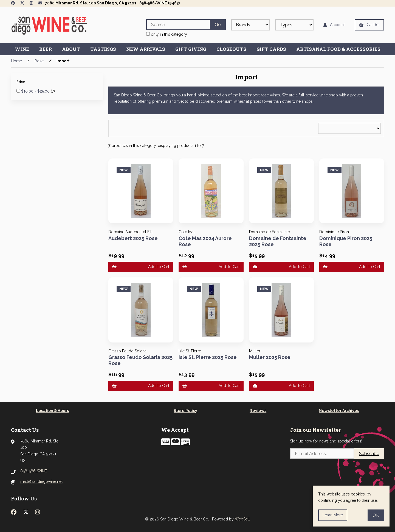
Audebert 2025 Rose (133, 238)
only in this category (167, 34)
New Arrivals (146, 49)
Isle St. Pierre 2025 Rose (208, 357)
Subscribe (369, 454)
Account (334, 25)
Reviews (258, 411)
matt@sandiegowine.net (41, 481)
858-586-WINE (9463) (160, 3)
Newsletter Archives (339, 411)
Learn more (333, 515)
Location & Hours (52, 411)
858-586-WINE (34, 471)
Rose (39, 61)
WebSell (242, 519)
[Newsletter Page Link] (40, 3)
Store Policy (185, 411)
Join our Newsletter (315, 430)
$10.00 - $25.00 (36, 91)
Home (16, 61)
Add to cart (141, 267)
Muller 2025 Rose (270, 357)
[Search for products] (178, 25)
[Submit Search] (218, 25)
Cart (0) (369, 25)
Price (21, 82)
